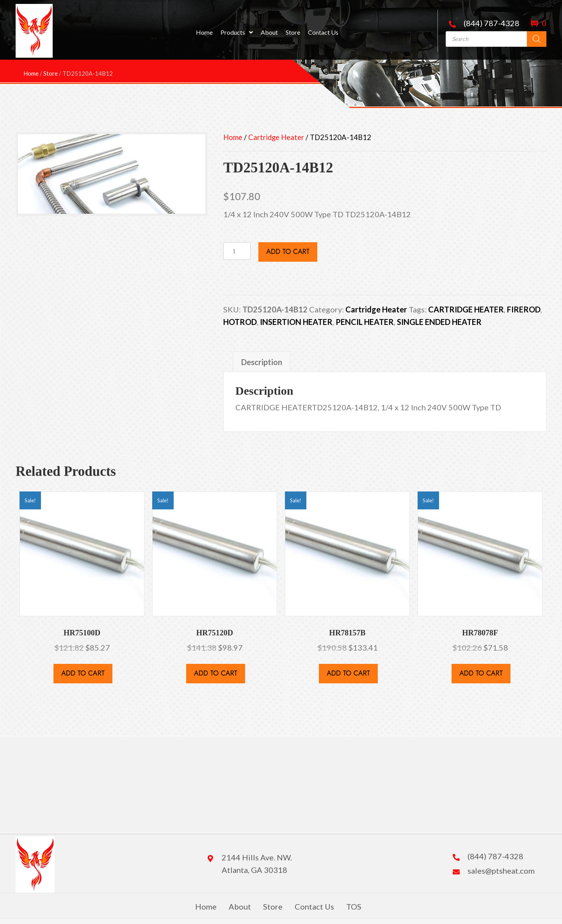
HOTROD (240, 322)
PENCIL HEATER (365, 322)
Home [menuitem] (206, 906)
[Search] (537, 39)
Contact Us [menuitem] (314, 906)
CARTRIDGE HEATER (466, 309)
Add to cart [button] (83, 673)
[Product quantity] (237, 251)
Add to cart (288, 252)
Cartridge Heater (276, 137)
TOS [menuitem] (354, 906)
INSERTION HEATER (296, 322)
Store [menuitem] (273, 906)
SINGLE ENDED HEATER (439, 322)
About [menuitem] (240, 906)
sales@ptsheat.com (501, 871)
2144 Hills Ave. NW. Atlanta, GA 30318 (257, 864)
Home (233, 137)
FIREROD (524, 309)
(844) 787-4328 (492, 23)
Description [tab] (262, 362)
